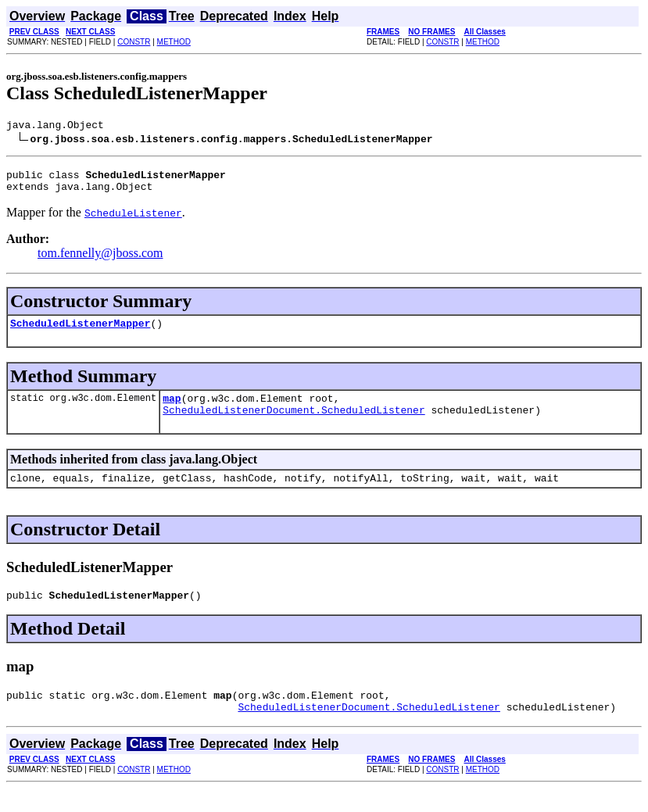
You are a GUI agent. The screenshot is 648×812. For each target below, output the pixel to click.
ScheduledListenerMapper (80, 332)
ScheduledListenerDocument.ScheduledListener (294, 424)
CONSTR (134, 42)
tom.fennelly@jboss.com (100, 260)
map (172, 410)
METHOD (174, 42)
